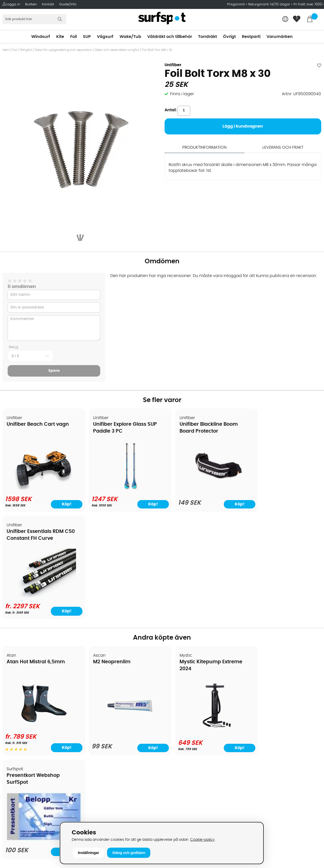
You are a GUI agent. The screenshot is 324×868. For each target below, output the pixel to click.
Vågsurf (105, 37)
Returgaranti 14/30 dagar (269, 4)
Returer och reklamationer (31, 721)
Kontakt (48, 4)
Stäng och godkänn (129, 853)
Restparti (251, 37)
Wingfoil (26, 50)
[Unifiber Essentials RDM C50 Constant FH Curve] (283, 489)
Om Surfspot (18, 683)
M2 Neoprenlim (106, 555)
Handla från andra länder (31, 713)
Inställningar (88, 853)
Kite (60, 37)
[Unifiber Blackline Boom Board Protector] (202, 489)
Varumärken (280, 37)
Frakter (12, 706)
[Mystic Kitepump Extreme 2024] (202, 622)
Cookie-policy (202, 840)
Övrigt (229, 37)
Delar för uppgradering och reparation (64, 50)
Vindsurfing (176, 683)
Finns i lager (182, 94)
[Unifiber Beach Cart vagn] (41, 488)
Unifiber (173, 65)
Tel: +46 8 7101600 (103, 813)
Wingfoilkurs (17, 767)
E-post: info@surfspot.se (110, 820)
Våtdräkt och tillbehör (170, 37)
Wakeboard (176, 706)
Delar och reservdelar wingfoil (117, 50)
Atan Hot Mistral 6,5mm (36, 555)
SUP (87, 37)
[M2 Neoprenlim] (122, 623)
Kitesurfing (175, 691)
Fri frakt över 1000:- (309, 4)
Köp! (304, 504)
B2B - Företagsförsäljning (30, 729)
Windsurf (41, 37)
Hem (6, 50)
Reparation (16, 744)
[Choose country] (285, 19)
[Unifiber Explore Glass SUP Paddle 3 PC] (122, 489)
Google (252, 759)
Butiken (31, 4)
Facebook (254, 784)
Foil (73, 37)
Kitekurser (15, 752)
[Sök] (34, 19)
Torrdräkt (208, 37)
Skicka (310, 722)
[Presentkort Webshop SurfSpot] (283, 621)
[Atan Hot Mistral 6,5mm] (41, 620)
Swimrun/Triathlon (183, 729)
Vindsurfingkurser (23, 759)
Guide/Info (68, 4)
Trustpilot (253, 809)
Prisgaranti (237, 4)
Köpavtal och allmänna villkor (35, 691)
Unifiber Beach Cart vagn (38, 425)
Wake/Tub (130, 37)
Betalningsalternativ (26, 698)
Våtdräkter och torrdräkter (191, 721)
